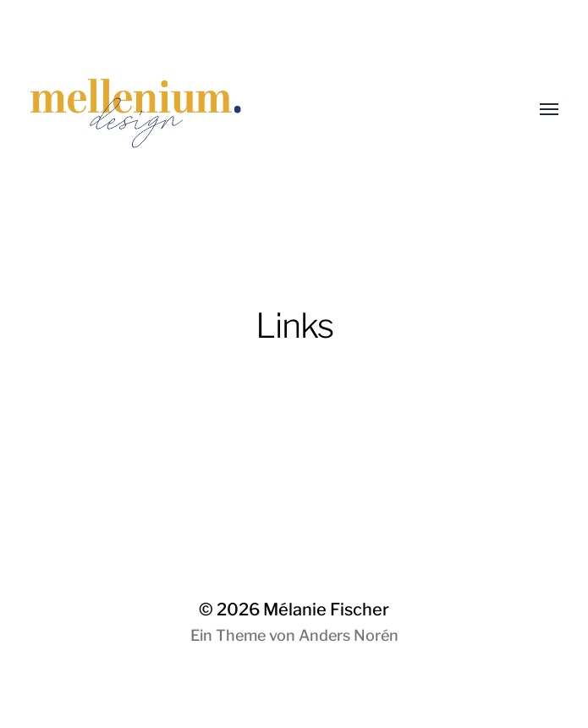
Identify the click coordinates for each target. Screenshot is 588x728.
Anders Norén (349, 635)
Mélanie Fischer (326, 609)
